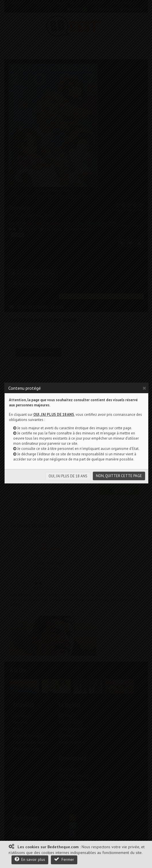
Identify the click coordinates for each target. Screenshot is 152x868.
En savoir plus (30, 859)
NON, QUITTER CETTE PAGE (119, 476)
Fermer (64, 859)
